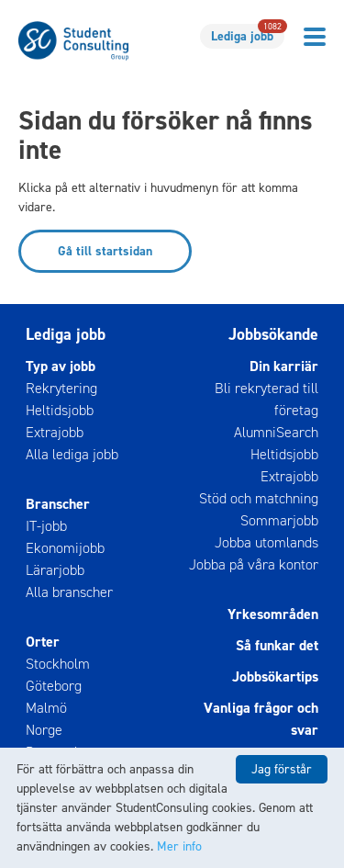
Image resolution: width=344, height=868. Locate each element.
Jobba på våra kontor (254, 564)
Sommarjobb (279, 520)
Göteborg (54, 686)
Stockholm (58, 664)
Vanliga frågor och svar (261, 719)
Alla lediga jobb (72, 454)
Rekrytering (61, 388)
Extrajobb (55, 432)
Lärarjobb (55, 570)
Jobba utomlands (266, 542)
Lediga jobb (248, 34)
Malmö (46, 708)
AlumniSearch (276, 432)
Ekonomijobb (65, 548)
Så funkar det (277, 645)
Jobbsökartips (275, 676)
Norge (44, 730)
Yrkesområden (273, 614)
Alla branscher (69, 592)
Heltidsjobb (60, 410)
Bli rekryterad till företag (266, 399)
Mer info (179, 846)
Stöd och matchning (259, 498)
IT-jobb (46, 526)
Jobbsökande (273, 334)
